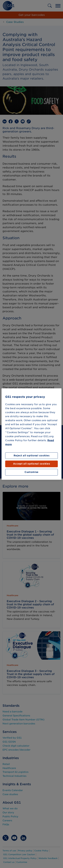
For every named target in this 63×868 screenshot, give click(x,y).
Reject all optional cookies (32, 456)
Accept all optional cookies (32, 464)
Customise (32, 472)
